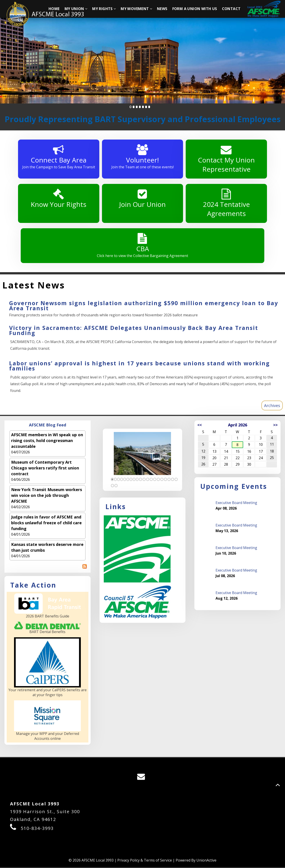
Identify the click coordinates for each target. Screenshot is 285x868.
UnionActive (206, 861)
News (162, 9)
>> (275, 426)
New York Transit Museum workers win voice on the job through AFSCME (47, 496)
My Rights (104, 9)
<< (199, 426)
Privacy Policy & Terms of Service (145, 861)
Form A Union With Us (195, 9)
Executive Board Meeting (236, 504)
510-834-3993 (37, 829)
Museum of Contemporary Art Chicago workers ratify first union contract (45, 469)
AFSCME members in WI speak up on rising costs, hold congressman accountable (47, 441)
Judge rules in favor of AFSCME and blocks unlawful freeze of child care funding (46, 523)
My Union (76, 9)
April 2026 (238, 426)
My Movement (136, 9)
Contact (231, 9)
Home (54, 9)
